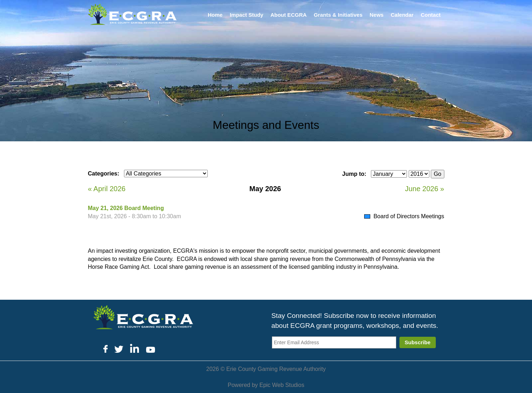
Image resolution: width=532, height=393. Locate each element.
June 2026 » (424, 189)
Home (215, 15)
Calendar (402, 15)
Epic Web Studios (282, 385)
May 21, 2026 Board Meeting (126, 208)
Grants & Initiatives (338, 15)
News (376, 15)
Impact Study (247, 15)
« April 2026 (107, 189)
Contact (431, 15)
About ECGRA (289, 15)
